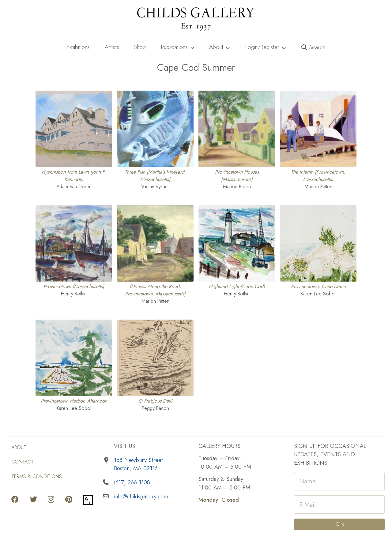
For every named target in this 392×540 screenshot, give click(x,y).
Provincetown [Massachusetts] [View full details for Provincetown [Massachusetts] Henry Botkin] (74, 286)
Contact (23, 462)
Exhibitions (78, 47)
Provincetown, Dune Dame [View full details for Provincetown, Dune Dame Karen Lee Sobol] (318, 286)
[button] (313, 47)
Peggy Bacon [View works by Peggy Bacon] (155, 408)
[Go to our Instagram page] (51, 500)
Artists (112, 47)
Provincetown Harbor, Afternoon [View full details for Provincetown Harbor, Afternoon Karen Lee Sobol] (74, 401)
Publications (178, 47)
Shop (140, 47)
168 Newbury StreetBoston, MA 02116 (138, 464)
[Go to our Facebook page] (15, 500)
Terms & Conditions (37, 476)
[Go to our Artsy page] (88, 500)
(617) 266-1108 (132, 482)
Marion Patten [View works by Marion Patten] (237, 187)
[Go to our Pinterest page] (69, 500)
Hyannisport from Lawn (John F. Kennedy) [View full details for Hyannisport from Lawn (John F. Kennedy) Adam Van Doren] (74, 176)
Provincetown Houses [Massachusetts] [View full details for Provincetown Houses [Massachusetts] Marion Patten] (237, 176)
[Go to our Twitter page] (33, 500)
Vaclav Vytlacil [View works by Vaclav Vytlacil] (155, 187)
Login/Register (266, 47)
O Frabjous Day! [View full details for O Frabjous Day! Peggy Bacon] (155, 401)
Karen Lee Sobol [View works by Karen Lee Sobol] (318, 294)
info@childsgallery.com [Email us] (141, 496)
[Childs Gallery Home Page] (196, 19)
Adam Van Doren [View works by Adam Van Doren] (74, 187)
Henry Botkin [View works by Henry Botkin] (74, 294)
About (220, 47)
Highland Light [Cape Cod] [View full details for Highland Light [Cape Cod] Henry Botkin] (237, 286)
